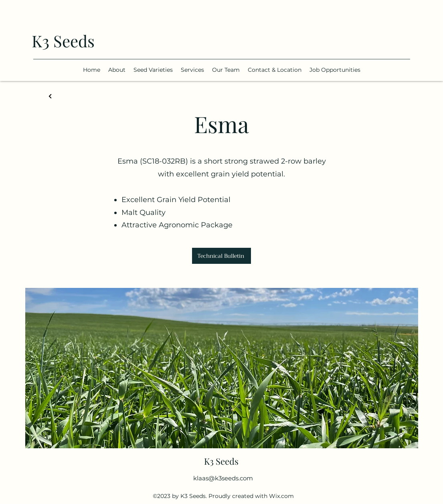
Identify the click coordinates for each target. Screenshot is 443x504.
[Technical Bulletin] (221, 256)
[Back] (50, 96)
